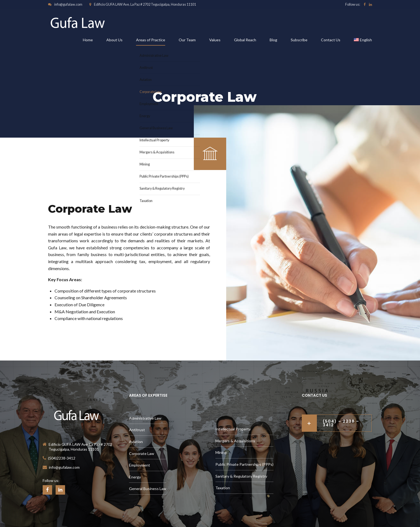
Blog (273, 40)
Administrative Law (145, 418)
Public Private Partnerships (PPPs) (244, 464)
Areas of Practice (151, 40)
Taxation (223, 488)
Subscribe (299, 40)
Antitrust (137, 430)
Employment (140, 465)
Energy (135, 477)
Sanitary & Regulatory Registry (241, 476)
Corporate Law (142, 453)
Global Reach (245, 40)
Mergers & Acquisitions (235, 441)
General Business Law (148, 489)
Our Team (187, 40)
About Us (114, 40)
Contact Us (331, 40)
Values (215, 40)
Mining (221, 452)
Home (88, 40)
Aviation (136, 442)
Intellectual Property (233, 429)
